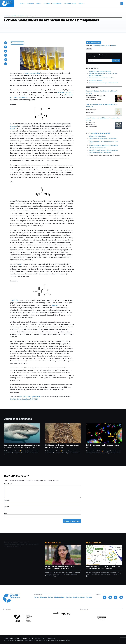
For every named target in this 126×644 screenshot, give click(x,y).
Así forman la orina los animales (98, 136)
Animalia (7, 16)
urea (61, 201)
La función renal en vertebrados (97, 148)
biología (89, 49)
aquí (21, 264)
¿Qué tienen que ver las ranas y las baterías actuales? (103, 83)
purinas (55, 305)
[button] (6, 43)
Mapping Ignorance (94, 543)
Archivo (36, 597)
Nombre (7, 500)
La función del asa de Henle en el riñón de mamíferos (103, 150)
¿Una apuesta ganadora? (96, 80)
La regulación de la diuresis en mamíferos (100, 153)
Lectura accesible (17, 43)
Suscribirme (116, 61)
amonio (13, 129)
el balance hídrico (65, 92)
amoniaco (13, 126)
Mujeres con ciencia (53, 543)
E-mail (6, 507)
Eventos (50, 597)
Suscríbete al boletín (79, 597)
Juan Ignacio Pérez (25, 397)
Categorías (43, 597)
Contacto (89, 597)
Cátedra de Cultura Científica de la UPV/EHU (24, 399)
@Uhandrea (36, 397)
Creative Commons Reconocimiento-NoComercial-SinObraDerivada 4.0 (53, 640)
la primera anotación (32, 73)
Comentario (8, 484)
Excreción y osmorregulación (19, 16)
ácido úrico (16, 300)
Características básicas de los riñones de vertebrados (103, 145)
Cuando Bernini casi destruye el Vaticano (100, 71)
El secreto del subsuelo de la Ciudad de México (101, 78)
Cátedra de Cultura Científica (63, 597)
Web (5, 513)
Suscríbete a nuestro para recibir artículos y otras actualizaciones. (104, 56)
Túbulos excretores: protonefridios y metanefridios (103, 139)
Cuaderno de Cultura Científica (17, 640)
